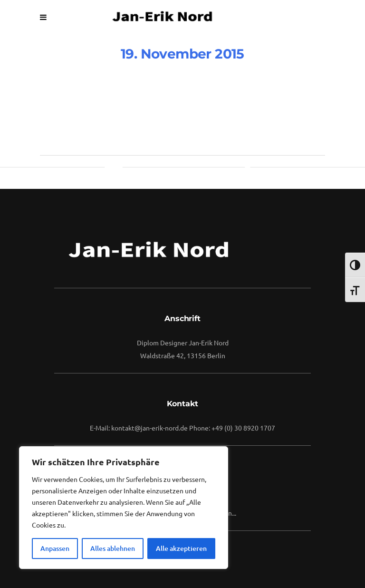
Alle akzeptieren (181, 548)
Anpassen (55, 548)
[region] (124, 508)
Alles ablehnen (113, 548)
